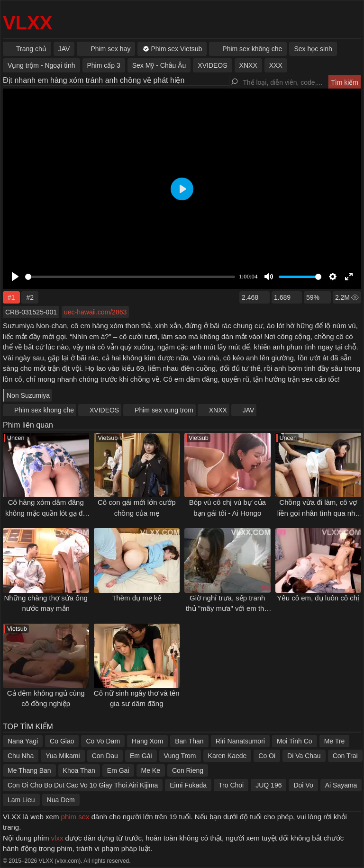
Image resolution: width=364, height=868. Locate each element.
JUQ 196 (268, 785)
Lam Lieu (21, 800)
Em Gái (141, 756)
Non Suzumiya (28, 395)
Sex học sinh (313, 49)
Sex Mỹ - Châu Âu (159, 65)
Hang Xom (147, 741)
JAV (249, 410)
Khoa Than (79, 770)
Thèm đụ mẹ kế (136, 598)
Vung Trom (180, 756)
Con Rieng (188, 770)
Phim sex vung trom (164, 410)
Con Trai (345, 756)
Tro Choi (231, 785)
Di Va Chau (304, 756)
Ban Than (189, 741)
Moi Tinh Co (295, 741)
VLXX (27, 23)
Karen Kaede (227, 756)
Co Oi (267, 756)
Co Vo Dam (103, 741)
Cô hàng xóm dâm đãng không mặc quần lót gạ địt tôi (46, 513)
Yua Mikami (63, 756)
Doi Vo (303, 785)
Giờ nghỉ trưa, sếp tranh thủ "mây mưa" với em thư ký (227, 608)
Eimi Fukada (188, 785)
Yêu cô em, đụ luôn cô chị (318, 598)
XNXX (218, 410)
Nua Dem (61, 800)
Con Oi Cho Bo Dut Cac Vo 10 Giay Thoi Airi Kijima (83, 785)
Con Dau (105, 756)
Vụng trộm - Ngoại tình (41, 65)
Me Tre (335, 741)
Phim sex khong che (44, 410)
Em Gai (118, 770)
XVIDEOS (104, 410)
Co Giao (62, 741)
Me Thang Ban (29, 770)
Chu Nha (21, 756)
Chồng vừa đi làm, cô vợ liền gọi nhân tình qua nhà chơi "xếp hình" (318, 513)
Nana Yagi (23, 741)
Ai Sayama (341, 785)
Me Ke (151, 770)
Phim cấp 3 (104, 65)
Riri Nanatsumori (240, 741)
